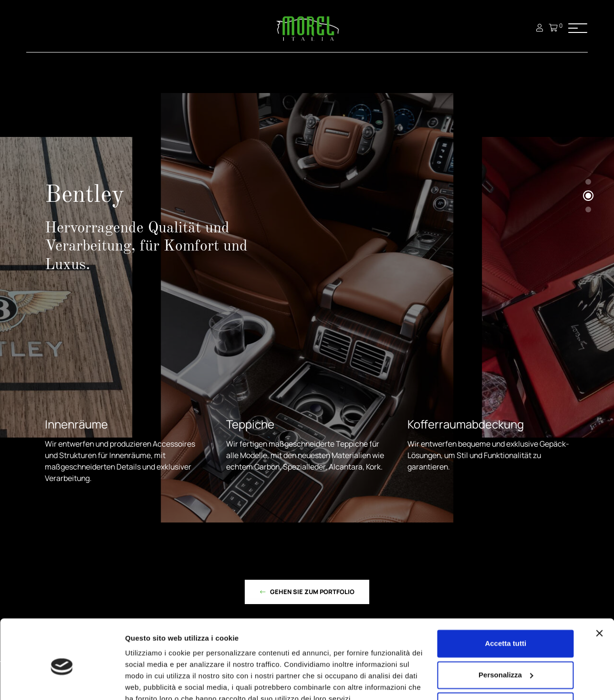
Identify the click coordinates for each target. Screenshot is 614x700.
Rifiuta (505, 662)
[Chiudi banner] (599, 589)
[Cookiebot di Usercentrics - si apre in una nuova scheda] (62, 681)
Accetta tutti (505, 600)
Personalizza (506, 631)
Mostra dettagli (151, 681)
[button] (588, 182)
